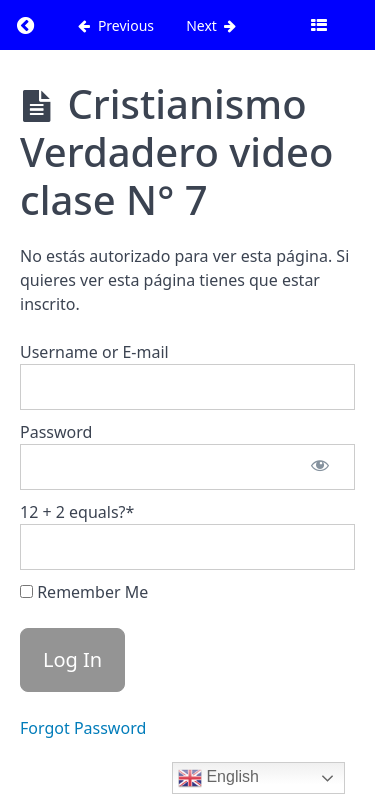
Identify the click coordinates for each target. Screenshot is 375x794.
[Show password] (320, 467)
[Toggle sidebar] (319, 25)
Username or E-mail (94, 352)
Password (56, 432)
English (218, 778)
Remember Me (84, 592)
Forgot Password (83, 728)
